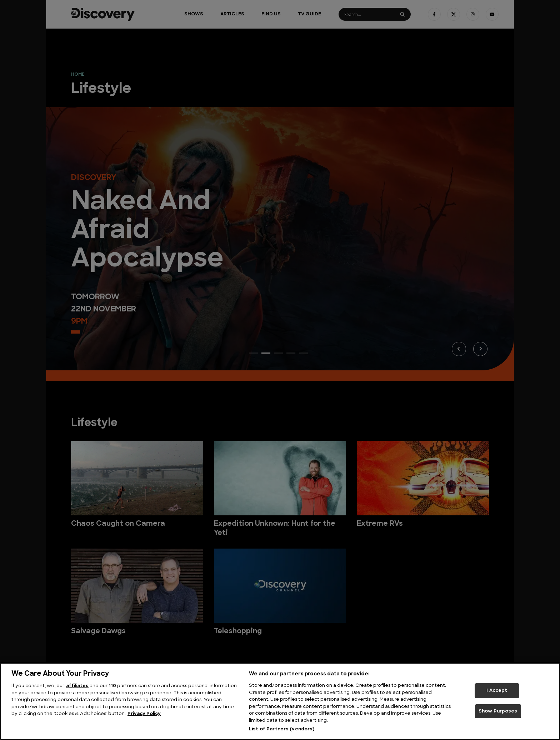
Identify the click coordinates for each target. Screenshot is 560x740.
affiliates (77, 686)
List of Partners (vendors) (282, 729)
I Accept (497, 691)
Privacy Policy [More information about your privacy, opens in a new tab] (144, 714)
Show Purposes (498, 711)
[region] (280, 701)
